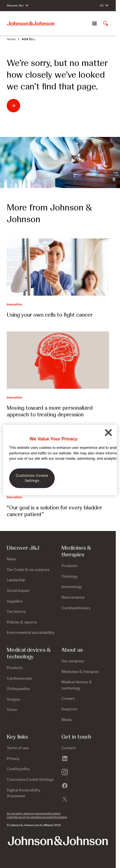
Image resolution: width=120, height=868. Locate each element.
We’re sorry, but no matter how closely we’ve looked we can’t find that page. (57, 75)
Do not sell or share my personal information (34, 813)
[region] (60, 460)
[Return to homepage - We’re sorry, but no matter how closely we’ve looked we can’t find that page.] (31, 106)
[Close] (108, 432)
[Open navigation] (94, 23)
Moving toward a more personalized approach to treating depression (50, 411)
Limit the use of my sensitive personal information (37, 817)
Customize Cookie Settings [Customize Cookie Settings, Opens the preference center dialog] (32, 478)
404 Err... (29, 39)
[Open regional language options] (104, 6)
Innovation (14, 304)
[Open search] (106, 23)
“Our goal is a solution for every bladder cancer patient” (54, 511)
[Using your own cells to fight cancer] (58, 267)
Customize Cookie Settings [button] (30, 779)
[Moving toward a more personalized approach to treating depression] (58, 360)
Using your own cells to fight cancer (50, 315)
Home (11, 39)
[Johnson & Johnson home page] (31, 24)
